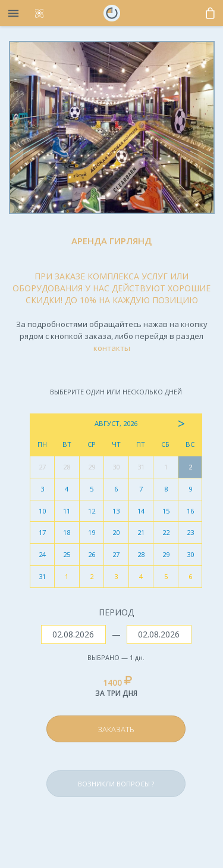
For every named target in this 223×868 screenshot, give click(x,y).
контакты (112, 348)
